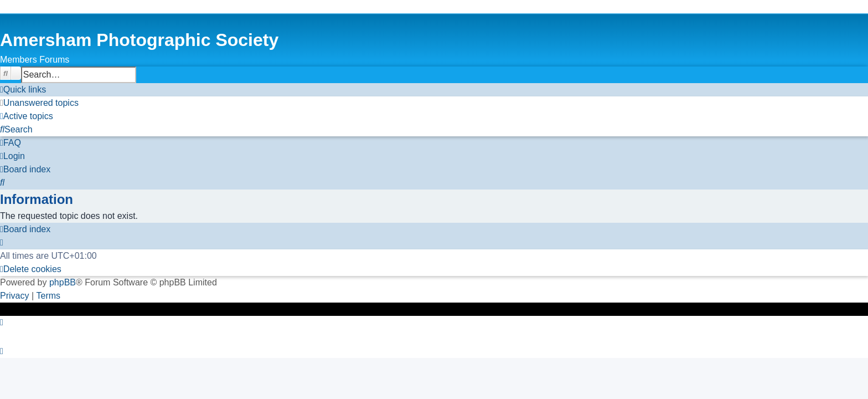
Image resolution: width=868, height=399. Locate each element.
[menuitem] (39, 103)
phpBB (63, 282)
